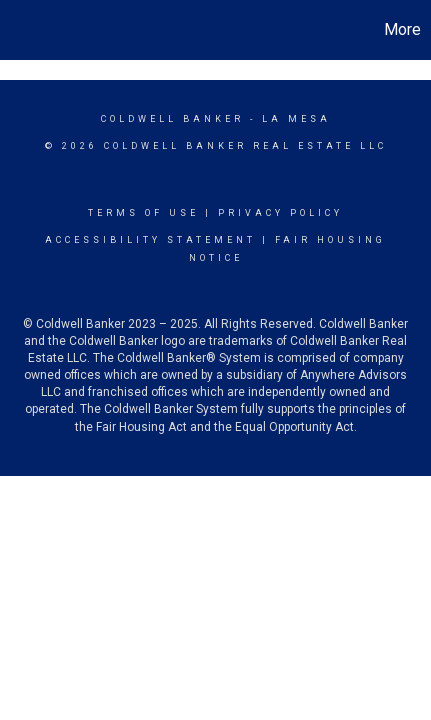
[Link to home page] (18, 30)
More (402, 29)
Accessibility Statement (150, 240)
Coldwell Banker (172, 119)
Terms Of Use (143, 213)
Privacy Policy (280, 213)
